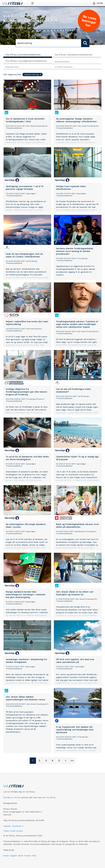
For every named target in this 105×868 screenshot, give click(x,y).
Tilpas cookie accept (13, 831)
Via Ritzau (51, 797)
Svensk (27, 856)
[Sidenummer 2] (39, 761)
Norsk (21, 856)
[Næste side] (66, 761)
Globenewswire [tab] (62, 62)
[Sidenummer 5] (59, 761)
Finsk (34, 856)
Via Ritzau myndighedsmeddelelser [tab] (26, 61)
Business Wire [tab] (12, 67)
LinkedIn (7, 826)
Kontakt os (8, 797)
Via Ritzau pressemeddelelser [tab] (23, 55)
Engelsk (13, 856)
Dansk (6, 856)
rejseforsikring (33, 74)
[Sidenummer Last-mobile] (72, 761)
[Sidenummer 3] (46, 761)
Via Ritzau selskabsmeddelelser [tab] (74, 55)
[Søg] (48, 43)
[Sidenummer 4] (52, 761)
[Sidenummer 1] (33, 761)
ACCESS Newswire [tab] (64, 67)
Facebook (17, 826)
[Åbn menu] (33, 3)
